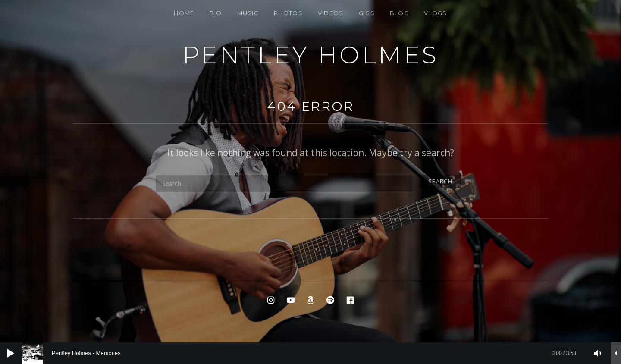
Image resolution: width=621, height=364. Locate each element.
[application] (310, 353)
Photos (288, 13)
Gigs (367, 13)
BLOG (399, 13)
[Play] (11, 353)
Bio (216, 13)
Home (184, 13)
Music (248, 13)
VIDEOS (331, 13)
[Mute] (598, 353)
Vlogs (436, 13)
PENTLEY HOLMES (311, 55)
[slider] (303, 353)
